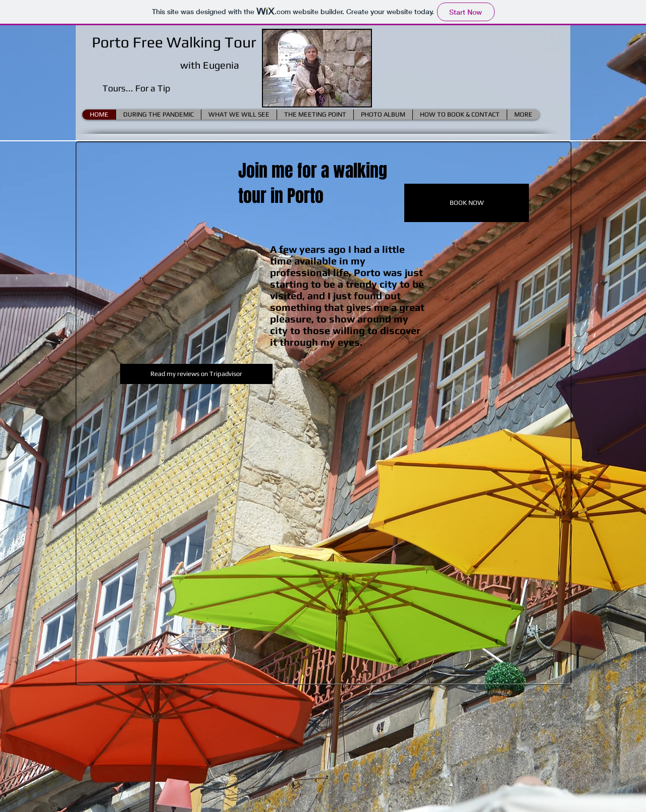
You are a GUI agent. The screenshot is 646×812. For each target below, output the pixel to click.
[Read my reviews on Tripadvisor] (196, 374)
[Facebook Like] (607, 154)
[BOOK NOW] (467, 203)
